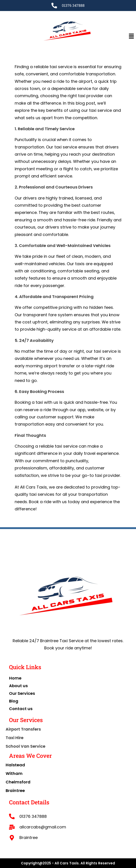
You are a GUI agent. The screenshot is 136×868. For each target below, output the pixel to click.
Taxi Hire (15, 738)
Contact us (21, 709)
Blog (14, 701)
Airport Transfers (23, 729)
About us (18, 686)
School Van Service (25, 746)
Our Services (22, 693)
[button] (131, 36)
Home (15, 678)
